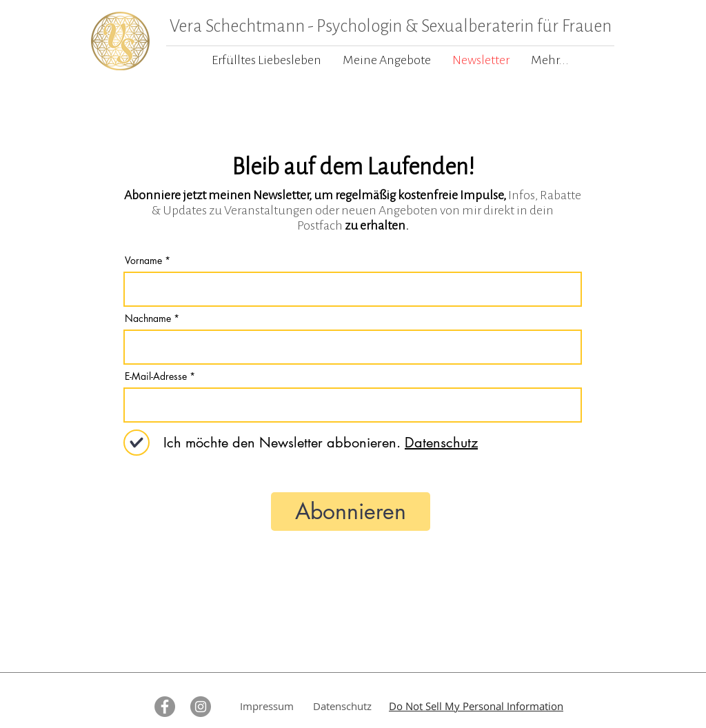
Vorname (143, 261)
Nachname (148, 318)
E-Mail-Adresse (156, 376)
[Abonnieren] (351, 512)
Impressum (267, 706)
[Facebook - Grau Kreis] (165, 707)
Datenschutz (342, 706)
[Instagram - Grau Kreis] (201, 707)
